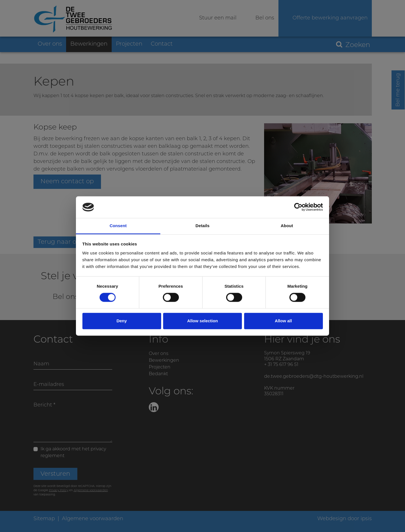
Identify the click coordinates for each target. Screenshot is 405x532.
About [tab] (287, 226)
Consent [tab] (118, 226)
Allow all (283, 321)
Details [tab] (202, 226)
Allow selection (202, 321)
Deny (122, 321)
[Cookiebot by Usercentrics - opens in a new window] (298, 207)
